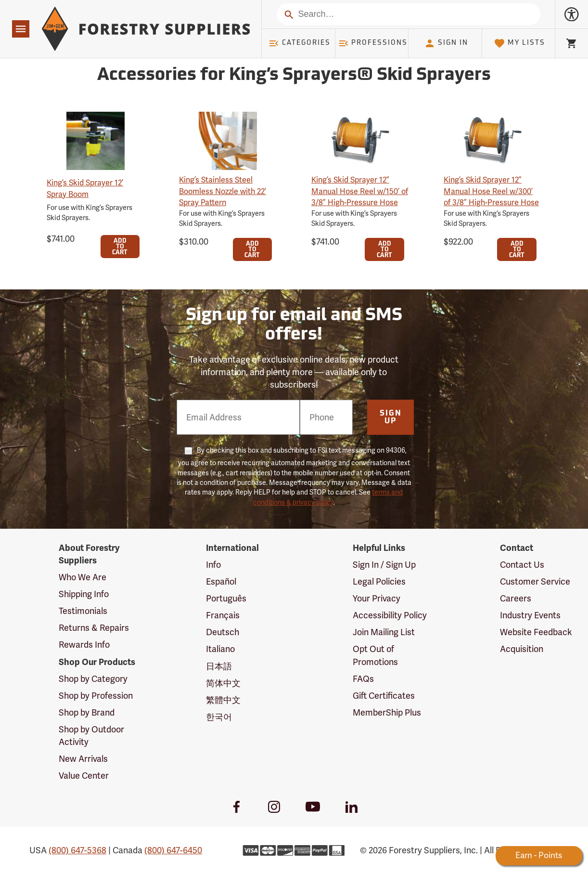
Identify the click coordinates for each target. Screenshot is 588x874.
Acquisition (522, 649)
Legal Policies (379, 581)
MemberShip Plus (387, 712)
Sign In (446, 43)
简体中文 (223, 683)
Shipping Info (84, 594)
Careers (516, 598)
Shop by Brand (87, 712)
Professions (373, 43)
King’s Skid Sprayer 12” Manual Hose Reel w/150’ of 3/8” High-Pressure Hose (360, 191)
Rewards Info (84, 645)
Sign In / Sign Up (384, 565)
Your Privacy (377, 598)
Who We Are (83, 577)
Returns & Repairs (94, 628)
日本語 (219, 666)
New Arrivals (83, 759)
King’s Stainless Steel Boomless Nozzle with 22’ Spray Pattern (223, 191)
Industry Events (530, 615)
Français (223, 615)
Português (226, 598)
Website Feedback (536, 632)
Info (213, 565)
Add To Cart (120, 247)
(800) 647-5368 (77, 850)
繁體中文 (223, 700)
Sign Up (391, 417)
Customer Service (535, 581)
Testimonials (83, 611)
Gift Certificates (384, 696)
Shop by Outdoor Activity (91, 736)
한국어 (219, 717)
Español (221, 581)
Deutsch (223, 632)
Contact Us (522, 565)
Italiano (220, 649)
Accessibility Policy (390, 615)
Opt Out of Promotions (375, 655)
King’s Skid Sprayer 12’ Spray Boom (85, 188)
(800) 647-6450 (173, 850)
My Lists (519, 43)
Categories (299, 43)
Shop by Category (93, 679)
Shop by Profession (96, 696)
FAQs (363, 679)
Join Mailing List (384, 632)
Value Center (84, 776)
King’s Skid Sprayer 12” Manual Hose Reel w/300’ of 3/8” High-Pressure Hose (491, 191)
